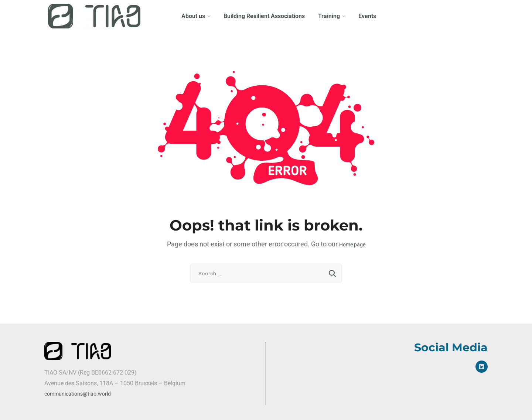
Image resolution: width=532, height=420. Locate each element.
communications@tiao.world (78, 394)
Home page (352, 245)
